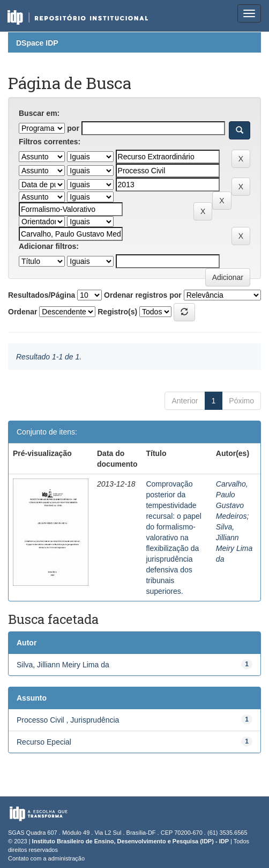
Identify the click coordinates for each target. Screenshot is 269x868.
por (73, 128)
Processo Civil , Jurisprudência (68, 720)
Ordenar (23, 312)
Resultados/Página (42, 295)
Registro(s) (117, 312)
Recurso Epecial (44, 742)
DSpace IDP (37, 43)
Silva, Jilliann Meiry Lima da (63, 665)
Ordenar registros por (143, 295)
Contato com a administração (46, 858)
